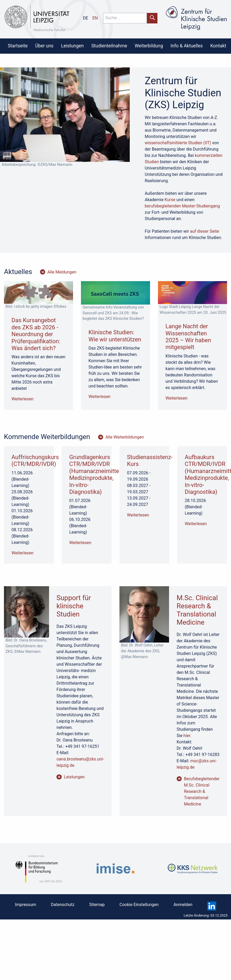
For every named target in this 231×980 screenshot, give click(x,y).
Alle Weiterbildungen (125, 437)
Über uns (44, 46)
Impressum (25, 905)
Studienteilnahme (109, 46)
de (86, 18)
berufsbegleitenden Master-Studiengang (182, 206)
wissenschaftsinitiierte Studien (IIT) (178, 143)
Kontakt (218, 46)
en (95, 18)
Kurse (170, 200)
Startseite (18, 46)
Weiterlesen (23, 399)
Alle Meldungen (62, 272)
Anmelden (183, 905)
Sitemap (97, 905)
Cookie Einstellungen (139, 905)
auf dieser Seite (205, 231)
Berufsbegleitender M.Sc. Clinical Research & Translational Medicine (202, 791)
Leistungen (72, 46)
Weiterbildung (149, 46)
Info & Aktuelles (187, 46)
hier (187, 736)
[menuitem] (18, 46)
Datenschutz (63, 905)
